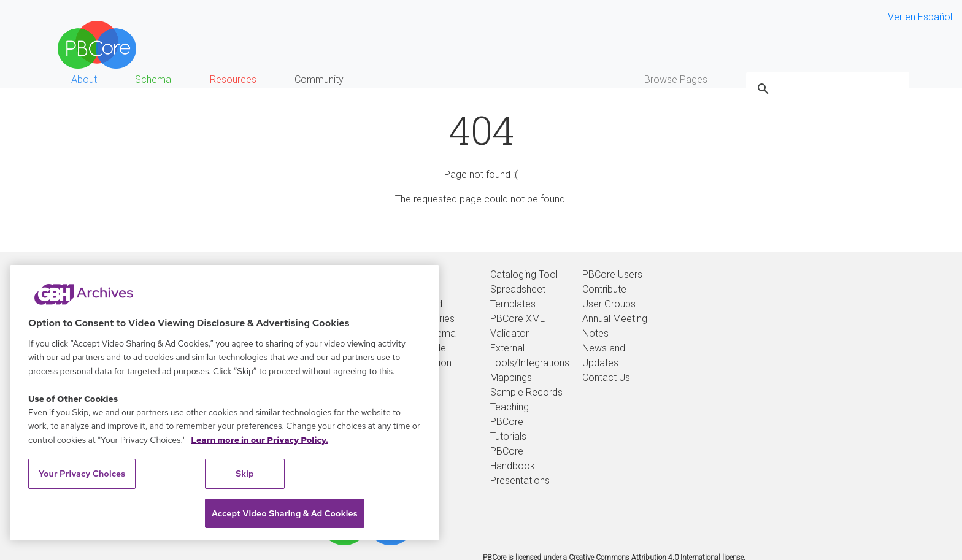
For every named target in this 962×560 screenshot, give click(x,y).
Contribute (604, 289)
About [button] (84, 79)
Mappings (511, 378)
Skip (245, 474)
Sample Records (526, 392)
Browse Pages (676, 79)
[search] (826, 89)
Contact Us (606, 378)
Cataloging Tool (524, 274)
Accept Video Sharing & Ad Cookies (285, 513)
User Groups (609, 304)
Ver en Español (920, 17)
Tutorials (508, 436)
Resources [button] (233, 79)
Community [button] (319, 79)
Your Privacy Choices (82, 474)
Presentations (520, 481)
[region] (225, 403)
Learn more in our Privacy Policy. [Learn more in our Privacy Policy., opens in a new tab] (260, 440)
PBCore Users (612, 274)
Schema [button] (153, 79)
